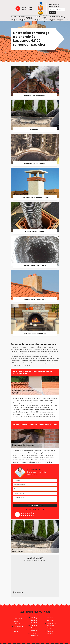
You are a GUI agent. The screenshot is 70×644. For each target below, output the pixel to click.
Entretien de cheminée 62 (14, 19)
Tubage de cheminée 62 (37, 19)
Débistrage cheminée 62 (30, 19)
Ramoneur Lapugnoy (51, 632)
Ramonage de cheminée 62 (60, 19)
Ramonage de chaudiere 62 (52, 19)
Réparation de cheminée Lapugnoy (19, 629)
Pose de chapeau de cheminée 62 (45, 19)
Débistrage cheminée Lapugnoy (34, 620)
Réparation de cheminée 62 (22, 19)
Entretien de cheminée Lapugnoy (18, 621)
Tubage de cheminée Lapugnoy (34, 628)
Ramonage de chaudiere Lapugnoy (52, 626)
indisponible (27, 7)
